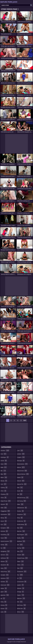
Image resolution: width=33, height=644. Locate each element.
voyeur (21, 595)
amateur (5, 451)
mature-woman (23, 474)
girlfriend (5, 558)
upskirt (20, 585)
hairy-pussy (5, 572)
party (20, 518)
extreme (4, 531)
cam (4, 484)
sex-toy (21, 548)
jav (3, 598)
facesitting (5, 535)
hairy (4, 568)
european (5, 528)
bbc (3, 471)
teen (20, 568)
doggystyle (5, 511)
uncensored (22, 582)
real (20, 528)
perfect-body (22, 524)
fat (3, 548)
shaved (21, 555)
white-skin (21, 608)
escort (4, 521)
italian (4, 588)
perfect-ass (21, 521)
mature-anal (22, 471)
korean (4, 608)
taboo (20, 561)
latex (4, 612)
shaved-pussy (22, 558)
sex (20, 545)
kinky (4, 602)
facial (4, 538)
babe (4, 467)
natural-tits (22, 484)
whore (21, 612)
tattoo (20, 565)
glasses (4, 561)
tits (20, 575)
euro (4, 524)
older (20, 504)
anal (4, 454)
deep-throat (6, 501)
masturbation (22, 464)
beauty (4, 481)
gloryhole (5, 565)
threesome (22, 572)
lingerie (21, 457)
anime (4, 461)
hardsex (4, 582)
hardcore (5, 578)
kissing (4, 605)
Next (25, 420)
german (5, 555)
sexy (20, 551)
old (20, 494)
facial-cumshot (6, 541)
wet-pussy (22, 605)
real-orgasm (22, 535)
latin (20, 451)
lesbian (21, 454)
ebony (4, 518)
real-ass (21, 531)
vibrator (21, 588)
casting (4, 487)
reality (21, 538)
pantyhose (22, 514)
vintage (21, 592)
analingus (5, 457)
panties (20, 511)
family (4, 545)
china (4, 498)
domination (6, 514)
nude (20, 491)
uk (19, 578)
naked (20, 477)
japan (4, 592)
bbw (4, 474)
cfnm (4, 491)
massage (21, 461)
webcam (21, 598)
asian (4, 464)
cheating (5, 494)
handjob (5, 575)
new (20, 487)
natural (21, 481)
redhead (21, 541)
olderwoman (22, 508)
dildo (4, 508)
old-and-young (23, 498)
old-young (22, 501)
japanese (5, 595)
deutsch (4, 504)
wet (20, 602)
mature (21, 467)
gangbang (5, 551)
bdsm (4, 477)
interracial (5, 585)
